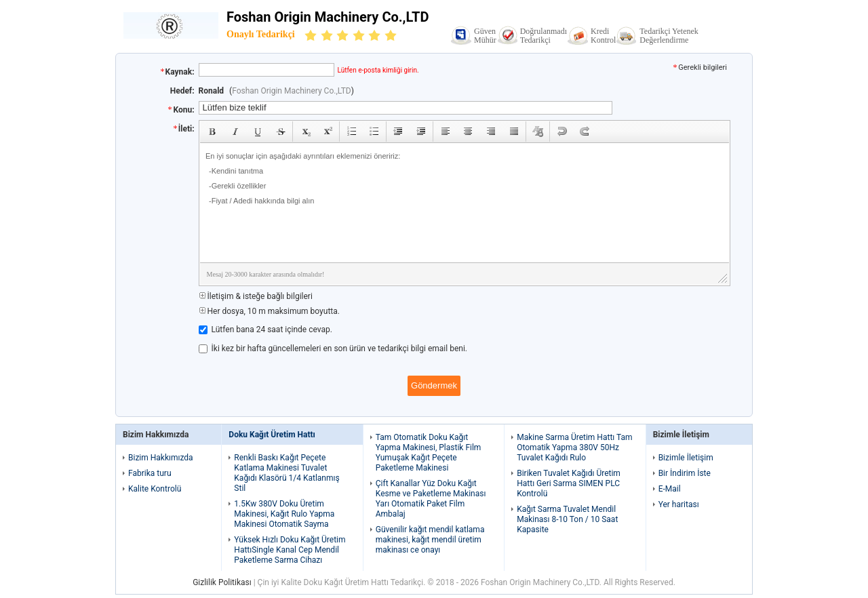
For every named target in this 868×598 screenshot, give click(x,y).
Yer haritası (679, 504)
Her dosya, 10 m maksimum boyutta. (269, 311)
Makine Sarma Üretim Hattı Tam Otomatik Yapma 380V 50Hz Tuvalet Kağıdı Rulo (574, 447)
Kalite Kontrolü (155, 489)
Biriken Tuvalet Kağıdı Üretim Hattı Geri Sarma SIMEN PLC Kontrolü (569, 483)
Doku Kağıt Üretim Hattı (272, 435)
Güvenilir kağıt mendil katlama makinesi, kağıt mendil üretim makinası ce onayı (430, 540)
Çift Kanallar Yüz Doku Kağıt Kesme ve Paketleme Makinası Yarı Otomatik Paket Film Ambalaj (431, 499)
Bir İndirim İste (685, 473)
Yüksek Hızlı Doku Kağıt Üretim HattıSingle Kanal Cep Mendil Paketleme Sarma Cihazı (290, 550)
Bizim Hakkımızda (161, 458)
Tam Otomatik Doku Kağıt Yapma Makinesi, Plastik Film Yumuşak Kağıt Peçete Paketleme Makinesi (429, 453)
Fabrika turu (150, 473)
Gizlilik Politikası (222, 582)
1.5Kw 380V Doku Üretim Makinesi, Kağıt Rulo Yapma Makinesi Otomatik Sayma (284, 514)
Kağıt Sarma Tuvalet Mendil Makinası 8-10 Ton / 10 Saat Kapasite (567, 519)
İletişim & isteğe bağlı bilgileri (256, 296)
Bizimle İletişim (686, 458)
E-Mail (670, 489)
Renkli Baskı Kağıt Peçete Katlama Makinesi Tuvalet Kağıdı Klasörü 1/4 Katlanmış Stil (287, 473)
